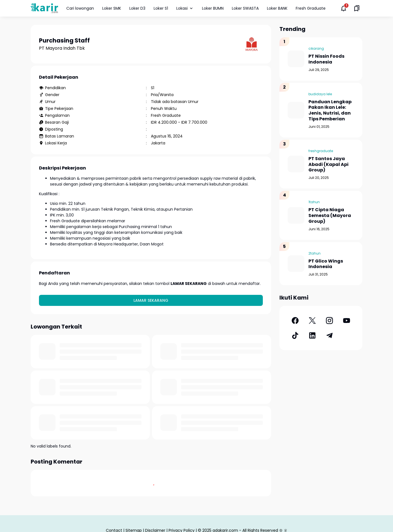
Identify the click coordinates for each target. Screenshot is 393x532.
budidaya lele (320, 94)
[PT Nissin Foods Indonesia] (296, 59)
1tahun (314, 202)
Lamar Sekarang (151, 300)
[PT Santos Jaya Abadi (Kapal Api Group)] (296, 164)
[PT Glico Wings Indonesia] (296, 264)
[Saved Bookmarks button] (357, 8)
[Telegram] (329, 335)
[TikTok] (295, 335)
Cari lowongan (80, 8)
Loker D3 (137, 8)
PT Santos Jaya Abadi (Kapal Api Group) (328, 165)
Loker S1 (161, 8)
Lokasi (185, 8)
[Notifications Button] (344, 8)
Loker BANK (277, 8)
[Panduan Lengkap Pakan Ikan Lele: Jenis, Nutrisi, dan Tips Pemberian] (296, 110)
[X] (312, 321)
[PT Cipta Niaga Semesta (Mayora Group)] (296, 215)
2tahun (315, 253)
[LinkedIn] (312, 335)
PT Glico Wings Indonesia (326, 264)
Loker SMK (112, 8)
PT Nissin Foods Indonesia (326, 59)
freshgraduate (321, 151)
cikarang (316, 48)
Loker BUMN (213, 8)
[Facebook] (295, 321)
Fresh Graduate (311, 8)
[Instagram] (329, 321)
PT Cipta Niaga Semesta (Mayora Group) (330, 216)
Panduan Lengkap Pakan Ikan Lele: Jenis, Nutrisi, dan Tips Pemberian (330, 111)
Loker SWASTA (245, 8)
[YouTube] (347, 321)
